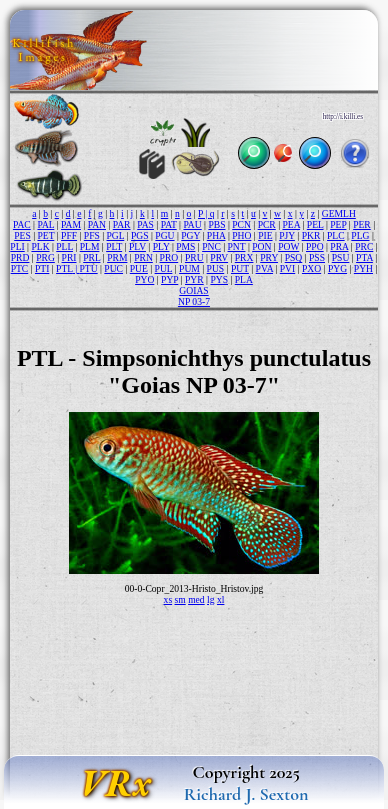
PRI (69, 257)
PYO (144, 279)
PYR (194, 279)
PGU (164, 235)
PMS (185, 246)
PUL (164, 268)
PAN (97, 224)
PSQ (294, 257)
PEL (315, 224)
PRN (143, 257)
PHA (216, 235)
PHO (241, 235)
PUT (240, 268)
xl (220, 599)
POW (288, 246)
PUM (189, 268)
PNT (237, 246)
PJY (287, 235)
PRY (269, 257)
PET (45, 235)
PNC (211, 246)
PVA (264, 268)
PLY (161, 246)
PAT (169, 224)
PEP (338, 224)
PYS (219, 279)
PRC (364, 246)
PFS (92, 235)
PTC (20, 268)
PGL (116, 235)
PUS (216, 268)
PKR (311, 235)
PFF (69, 235)
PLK (40, 246)
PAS (145, 224)
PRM (117, 257)
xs (168, 599)
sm (180, 599)
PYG (337, 268)
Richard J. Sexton (246, 794)
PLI (17, 246)
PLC (336, 235)
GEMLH (339, 213)
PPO (315, 246)
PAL (45, 224)
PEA (291, 224)
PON (261, 246)
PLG (360, 235)
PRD (20, 257)
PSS (317, 257)
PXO (311, 268)
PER (362, 224)
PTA (364, 257)
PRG (45, 257)
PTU (89, 268)
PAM (71, 224)
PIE (265, 235)
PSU (341, 257)
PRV (219, 257)
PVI (287, 268)
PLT (114, 246)
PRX (244, 257)
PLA (244, 279)
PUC (113, 268)
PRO (169, 257)
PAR (122, 224)
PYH (363, 268)
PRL (91, 257)
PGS (140, 235)
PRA (339, 246)
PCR (267, 224)
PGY (190, 235)
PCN (241, 224)
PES (22, 235)
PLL (64, 246)
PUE (139, 268)
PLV (137, 246)
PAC (22, 224)
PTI (42, 268)
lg (210, 599)
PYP (169, 279)
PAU (192, 224)
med (196, 599)
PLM (90, 246)
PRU (194, 257)
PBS (216, 224)
